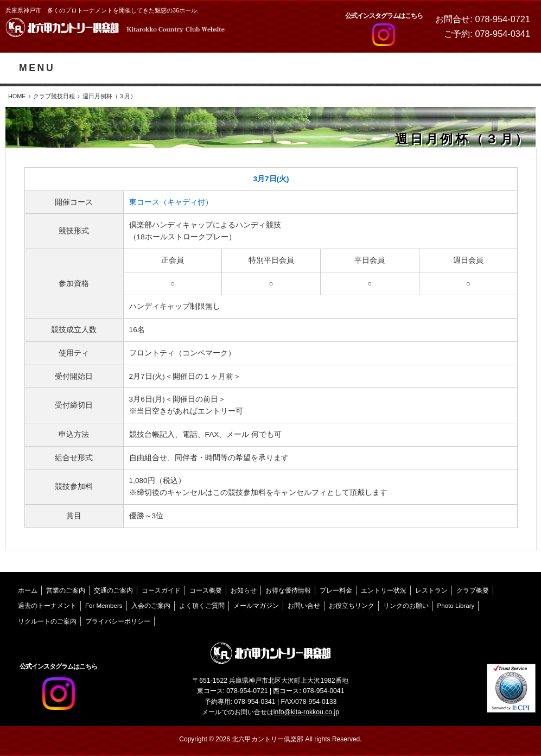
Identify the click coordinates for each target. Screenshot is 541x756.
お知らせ (244, 590)
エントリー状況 (384, 590)
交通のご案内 (113, 590)
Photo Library (456, 606)
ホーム (28, 590)
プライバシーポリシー (118, 621)
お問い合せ (304, 606)
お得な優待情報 (288, 590)
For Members (104, 606)
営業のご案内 (66, 590)
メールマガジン (256, 606)
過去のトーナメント (47, 606)
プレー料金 (336, 590)
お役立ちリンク (352, 606)
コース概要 (206, 590)
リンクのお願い (406, 606)
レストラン (431, 590)
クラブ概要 (473, 590)
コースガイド (161, 590)
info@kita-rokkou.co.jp (306, 712)
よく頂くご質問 (202, 606)
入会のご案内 (151, 606)
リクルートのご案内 (47, 621)
